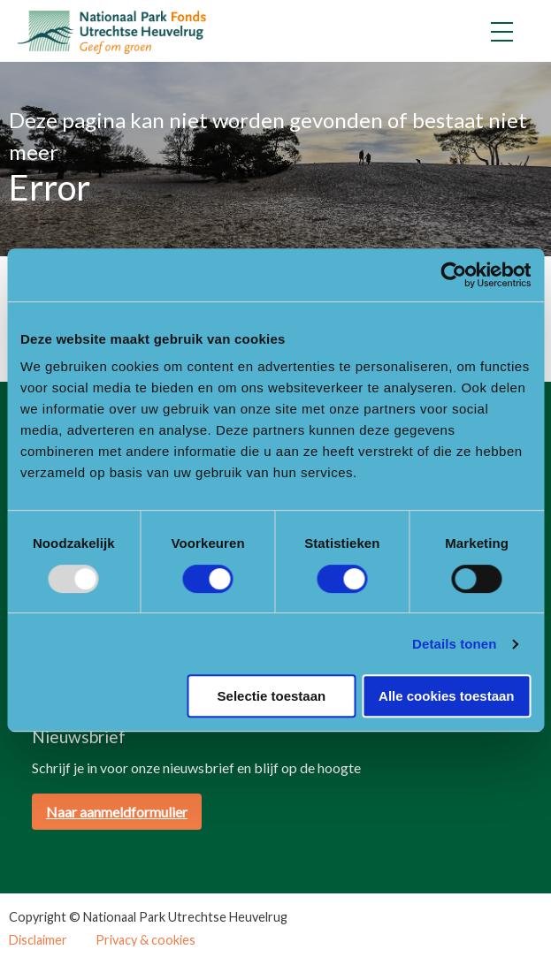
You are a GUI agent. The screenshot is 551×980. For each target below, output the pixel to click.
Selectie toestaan (272, 696)
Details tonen (454, 644)
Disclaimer (38, 940)
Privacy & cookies (145, 940)
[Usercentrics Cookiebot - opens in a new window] (453, 275)
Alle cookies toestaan (446, 696)
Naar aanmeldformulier (117, 812)
